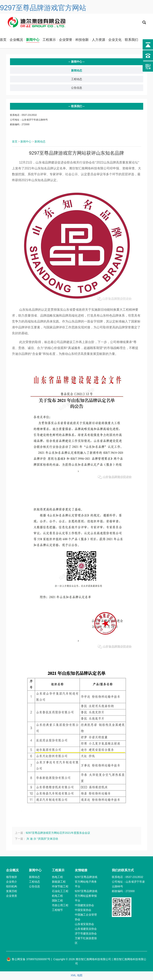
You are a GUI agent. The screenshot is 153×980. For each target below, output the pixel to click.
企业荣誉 (66, 40)
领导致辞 (12, 878)
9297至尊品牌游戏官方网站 (43, 8)
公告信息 (77, 89)
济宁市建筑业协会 (86, 934)
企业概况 (16, 40)
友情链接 (81, 871)
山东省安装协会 (84, 925)
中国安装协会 (83, 911)
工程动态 (77, 80)
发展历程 (12, 892)
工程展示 (49, 40)
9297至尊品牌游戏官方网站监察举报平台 (86, 897)
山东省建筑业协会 (86, 930)
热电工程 (57, 878)
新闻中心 (33, 40)
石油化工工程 (60, 892)
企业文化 (115, 40)
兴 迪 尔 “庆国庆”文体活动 (42, 839)
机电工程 (57, 897)
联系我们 (131, 40)
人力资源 (99, 40)
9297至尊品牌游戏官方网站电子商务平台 (86, 882)
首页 (15, 142)
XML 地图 (76, 976)
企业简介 (12, 882)
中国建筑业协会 (84, 906)
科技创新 (82, 40)
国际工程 (57, 901)
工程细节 (57, 911)
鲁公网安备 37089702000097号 (29, 960)
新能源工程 (59, 882)
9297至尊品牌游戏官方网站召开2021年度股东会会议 (58, 834)
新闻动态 (77, 71)
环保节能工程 (60, 887)
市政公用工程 (60, 906)
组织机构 (12, 887)
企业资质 (12, 897)
